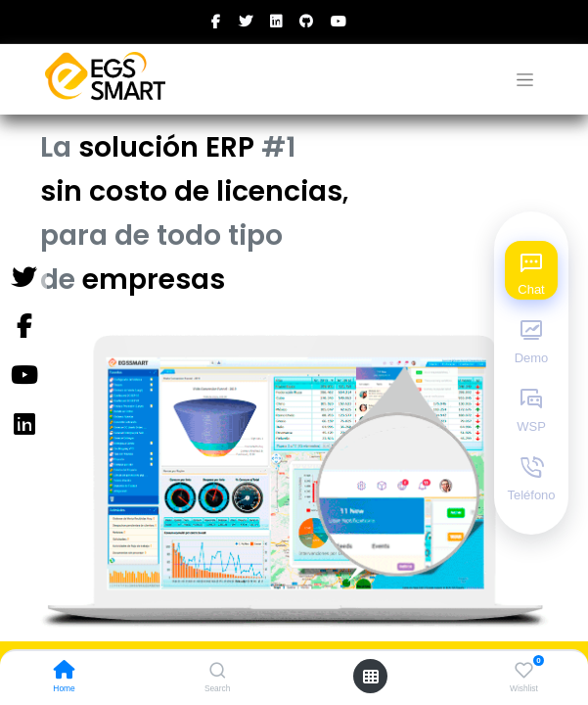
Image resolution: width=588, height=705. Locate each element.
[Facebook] (23, 327)
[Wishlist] (524, 671)
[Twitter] (23, 278)
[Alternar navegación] (525, 80)
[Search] (218, 672)
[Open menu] (371, 677)
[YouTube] (23, 376)
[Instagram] (23, 425)
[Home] (65, 672)
